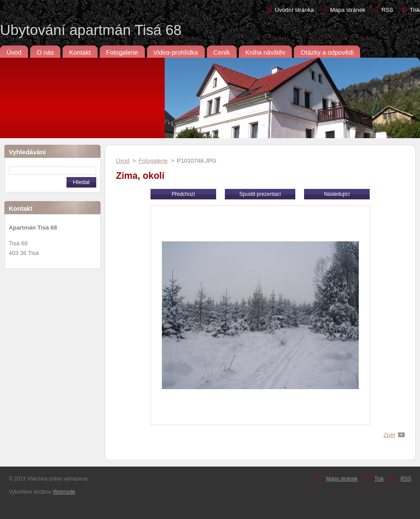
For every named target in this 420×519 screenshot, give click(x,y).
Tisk (415, 10)
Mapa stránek (348, 10)
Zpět (389, 435)
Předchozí (183, 194)
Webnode (64, 492)
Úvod (123, 161)
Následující (337, 194)
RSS (387, 10)
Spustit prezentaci (260, 194)
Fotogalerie (153, 161)
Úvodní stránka (294, 10)
